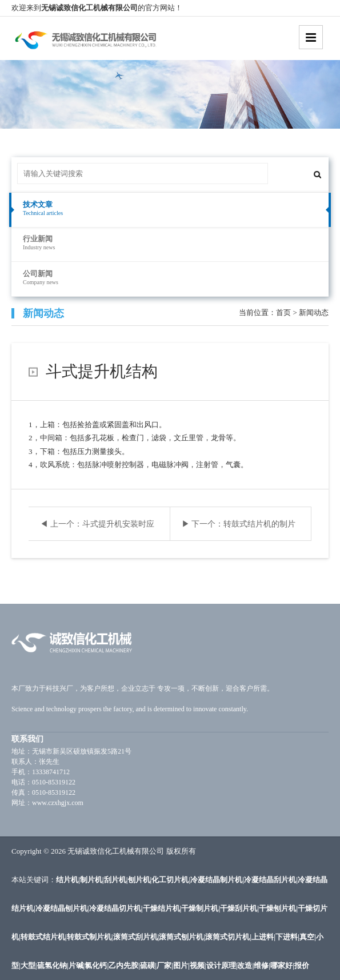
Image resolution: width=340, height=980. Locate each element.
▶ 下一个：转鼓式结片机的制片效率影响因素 (239, 530)
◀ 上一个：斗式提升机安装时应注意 (97, 530)
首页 (283, 312)
